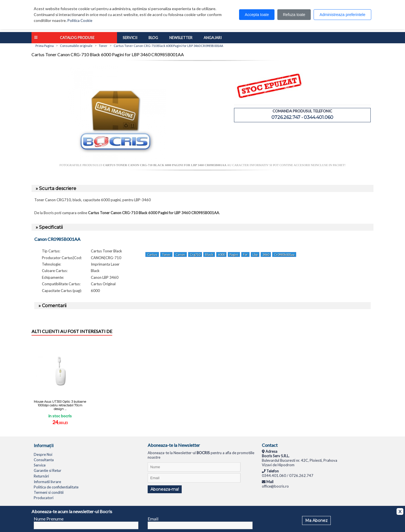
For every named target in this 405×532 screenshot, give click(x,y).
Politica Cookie (80, 21)
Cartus (152, 254)
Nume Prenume (49, 519)
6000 (221, 254)
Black (209, 254)
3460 (266, 254)
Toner (166, 254)
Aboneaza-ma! (165, 489)
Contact (270, 445)
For (245, 254)
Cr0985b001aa (284, 254)
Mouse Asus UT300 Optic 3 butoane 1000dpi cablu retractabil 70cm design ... (60, 405)
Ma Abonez (316, 520)
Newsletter (181, 38)
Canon (180, 254)
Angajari (213, 38)
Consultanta (44, 460)
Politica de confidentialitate (56, 487)
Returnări (41, 476)
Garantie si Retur (48, 470)
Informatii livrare (47, 482)
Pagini (234, 254)
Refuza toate (294, 15)
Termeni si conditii (49, 492)
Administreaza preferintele (342, 15)
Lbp (255, 254)
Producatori (44, 498)
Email (153, 519)
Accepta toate (257, 15)
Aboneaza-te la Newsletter (174, 445)
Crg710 (195, 254)
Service (40, 465)
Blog (153, 38)
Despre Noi (43, 454)
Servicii (130, 38)
